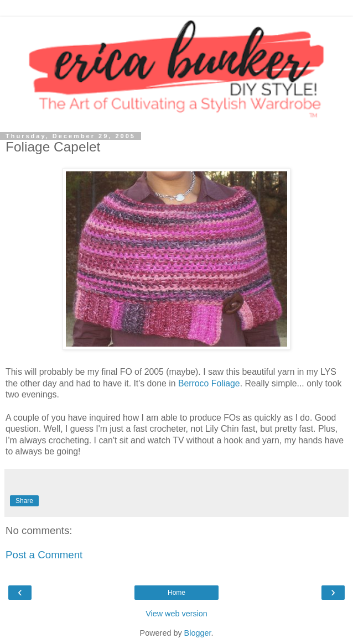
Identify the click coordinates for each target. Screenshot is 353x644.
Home (176, 593)
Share (24, 501)
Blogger (198, 633)
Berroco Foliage (209, 383)
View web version (176, 614)
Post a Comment (44, 555)
